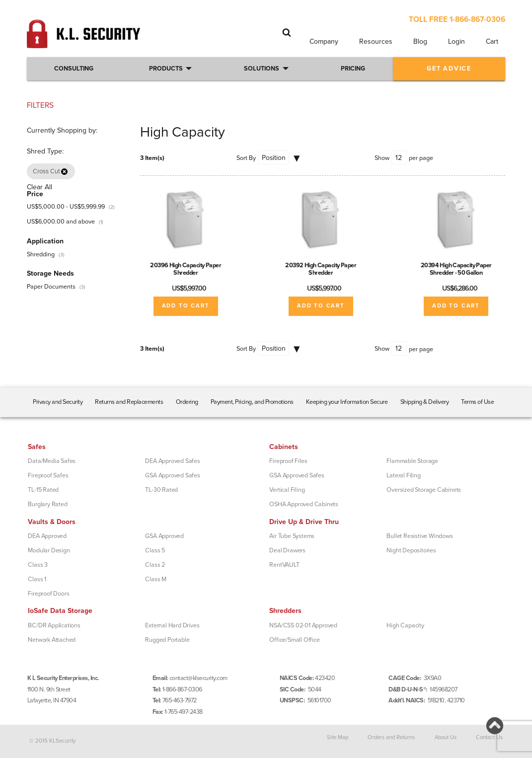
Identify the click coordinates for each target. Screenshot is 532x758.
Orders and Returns (391, 737)
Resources (376, 41)
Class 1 (37, 579)
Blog (420, 41)
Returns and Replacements (129, 402)
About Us (446, 737)
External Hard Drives (172, 625)
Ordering (187, 402)
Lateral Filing (403, 475)
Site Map (338, 737)
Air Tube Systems (292, 536)
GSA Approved (164, 536)
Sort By (246, 158)
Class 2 (155, 565)
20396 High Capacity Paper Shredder (186, 269)
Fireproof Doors (48, 594)
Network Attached (52, 640)
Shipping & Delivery (425, 402)
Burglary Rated (47, 504)
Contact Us (489, 737)
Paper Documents (51, 287)
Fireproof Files (288, 461)
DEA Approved (47, 536)
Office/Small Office (294, 640)
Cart (492, 41)
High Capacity (405, 625)
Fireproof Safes (48, 475)
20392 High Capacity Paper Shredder (321, 269)
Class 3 (38, 565)
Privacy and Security (58, 402)
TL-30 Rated (161, 490)
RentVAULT (284, 565)
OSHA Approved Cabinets (304, 504)
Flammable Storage (412, 461)
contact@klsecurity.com (198, 678)
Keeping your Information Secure (347, 402)
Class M (156, 579)
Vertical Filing (287, 490)
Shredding (41, 254)
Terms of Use (477, 402)
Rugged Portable (167, 640)
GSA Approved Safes (172, 475)
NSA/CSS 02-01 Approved (303, 625)
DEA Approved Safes (172, 461)
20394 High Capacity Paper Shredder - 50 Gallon (456, 269)
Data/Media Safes (52, 461)
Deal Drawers (287, 550)
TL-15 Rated (43, 490)
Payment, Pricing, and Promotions (252, 402)
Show (382, 158)
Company (324, 41)
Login (456, 41)
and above (61, 222)
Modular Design (49, 550)
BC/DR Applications (54, 625)
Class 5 (155, 550)
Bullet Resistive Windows (419, 536)
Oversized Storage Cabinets (424, 490)
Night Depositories (411, 550)
